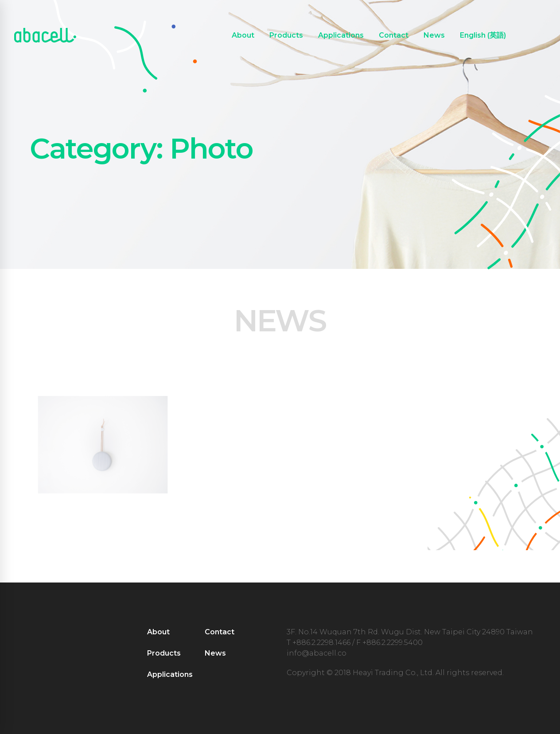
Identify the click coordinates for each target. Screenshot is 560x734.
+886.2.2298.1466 (321, 643)
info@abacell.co (317, 653)
